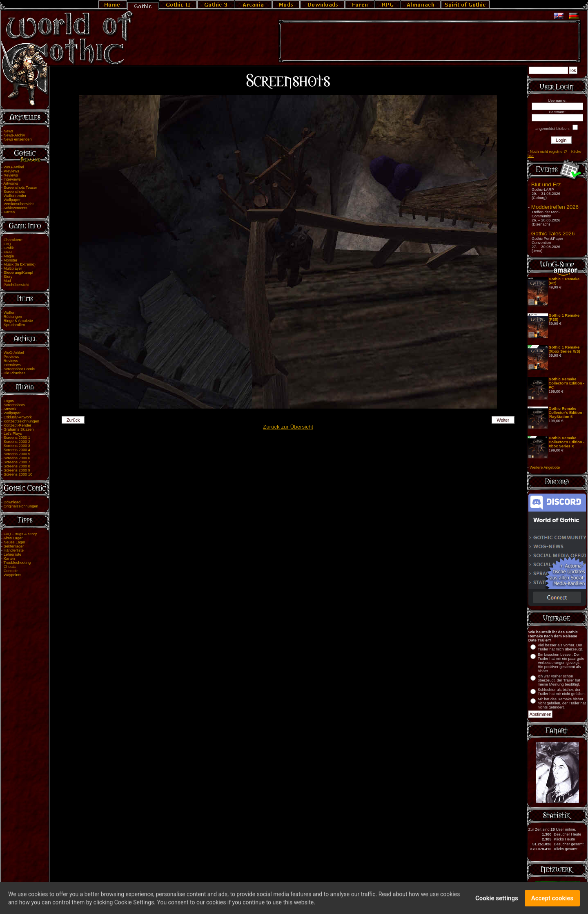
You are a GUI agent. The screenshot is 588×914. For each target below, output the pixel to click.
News (8, 131)
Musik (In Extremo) (20, 264)
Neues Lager (14, 542)
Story (8, 277)
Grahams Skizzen (19, 429)
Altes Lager (13, 538)
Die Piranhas (14, 373)
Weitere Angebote (545, 467)
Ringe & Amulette (18, 321)
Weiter (503, 420)
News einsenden (18, 139)
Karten (9, 212)
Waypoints (12, 575)
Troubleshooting (17, 563)
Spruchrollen (14, 325)
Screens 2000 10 (18, 474)
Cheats (10, 567)
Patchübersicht (16, 285)
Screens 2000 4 (17, 450)
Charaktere (13, 240)
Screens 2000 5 (17, 454)
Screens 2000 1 (17, 438)
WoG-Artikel (14, 167)
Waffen (10, 313)
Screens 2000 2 (17, 442)
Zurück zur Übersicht (288, 427)
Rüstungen (13, 317)
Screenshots (14, 192)
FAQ (8, 244)
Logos (9, 401)
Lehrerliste (13, 554)
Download (12, 502)
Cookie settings (497, 901)
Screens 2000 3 (17, 446)
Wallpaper (12, 200)
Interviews (12, 179)
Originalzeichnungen (21, 506)
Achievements (15, 208)
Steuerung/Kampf (19, 273)
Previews (11, 171)
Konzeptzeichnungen (21, 421)
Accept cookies (552, 901)
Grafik (9, 248)
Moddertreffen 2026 (555, 207)
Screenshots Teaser (20, 188)
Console (11, 571)
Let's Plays (13, 434)
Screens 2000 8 (17, 466)
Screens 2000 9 (17, 470)
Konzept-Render (18, 425)
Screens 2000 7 (17, 462)
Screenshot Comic (19, 369)
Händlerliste (14, 550)
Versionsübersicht (19, 204)
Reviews (11, 175)
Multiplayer (13, 268)
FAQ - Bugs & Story (20, 534)
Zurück (73, 420)
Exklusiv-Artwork (18, 417)
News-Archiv (14, 135)
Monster (11, 260)
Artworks (11, 183)
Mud (7, 281)
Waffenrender (15, 196)
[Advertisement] (430, 41)
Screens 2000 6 (17, 458)
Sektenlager (14, 546)
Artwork (10, 409)
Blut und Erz (546, 184)
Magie (9, 256)
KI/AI (8, 252)
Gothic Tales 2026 (553, 234)
